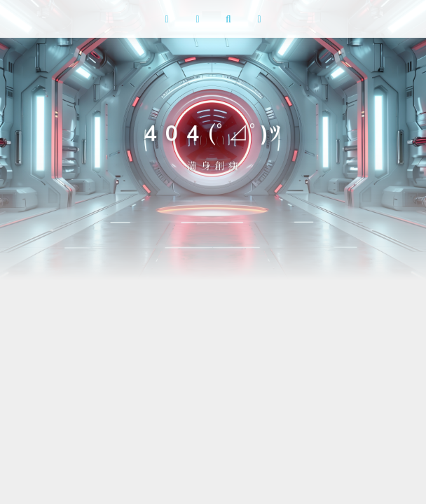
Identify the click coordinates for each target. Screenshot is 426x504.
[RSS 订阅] (198, 19)
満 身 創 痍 (213, 165)
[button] (167, 19)
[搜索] (228, 19)
